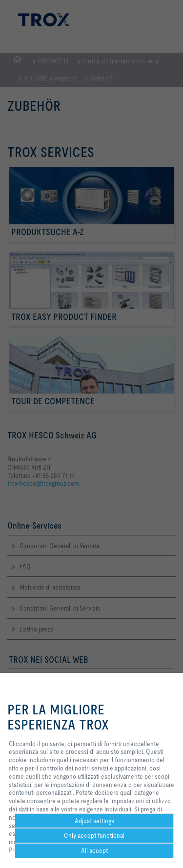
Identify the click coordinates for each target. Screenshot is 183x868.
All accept (94, 850)
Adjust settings (94, 821)
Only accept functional (94, 835)
